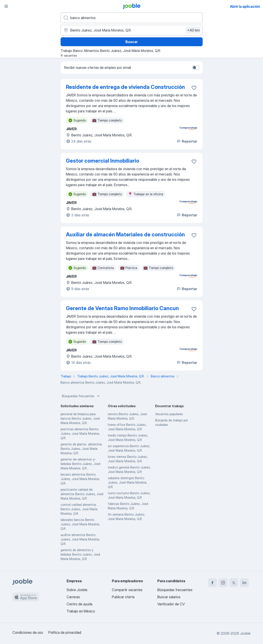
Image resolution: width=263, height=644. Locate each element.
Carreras (73, 597)
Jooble (245, 633)
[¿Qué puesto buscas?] (132, 18)
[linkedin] (244, 583)
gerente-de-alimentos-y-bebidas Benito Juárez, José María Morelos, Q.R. (80, 464)
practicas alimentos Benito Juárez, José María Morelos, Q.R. (80, 434)
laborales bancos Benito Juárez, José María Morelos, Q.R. (80, 524)
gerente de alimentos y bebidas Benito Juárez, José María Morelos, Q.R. (80, 554)
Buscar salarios (169, 597)
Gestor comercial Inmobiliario (103, 161)
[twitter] (234, 583)
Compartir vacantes (127, 590)
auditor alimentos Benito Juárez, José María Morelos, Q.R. (80, 539)
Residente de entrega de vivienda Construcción (125, 87)
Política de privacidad (65, 632)
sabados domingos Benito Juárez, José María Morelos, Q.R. (128, 482)
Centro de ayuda (79, 604)
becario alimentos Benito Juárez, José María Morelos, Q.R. (80, 479)
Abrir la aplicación (245, 6)
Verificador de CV (171, 604)
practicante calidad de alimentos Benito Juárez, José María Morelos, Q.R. (82, 494)
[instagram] (223, 583)
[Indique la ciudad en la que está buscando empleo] (132, 30)
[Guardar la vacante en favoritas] (194, 88)
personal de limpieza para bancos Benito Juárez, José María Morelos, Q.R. (80, 418)
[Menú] (6, 6)
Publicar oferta (123, 597)
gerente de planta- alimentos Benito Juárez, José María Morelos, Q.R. (81, 449)
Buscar (131, 42)
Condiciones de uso (28, 632)
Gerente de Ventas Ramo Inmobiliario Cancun (122, 308)
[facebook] (212, 583)
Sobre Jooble (77, 590)
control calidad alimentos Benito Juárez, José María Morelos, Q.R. (79, 509)
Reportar (187, 141)
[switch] (196, 68)
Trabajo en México (81, 611)
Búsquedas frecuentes (81, 396)
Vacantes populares (169, 414)
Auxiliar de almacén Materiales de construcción (125, 234)
